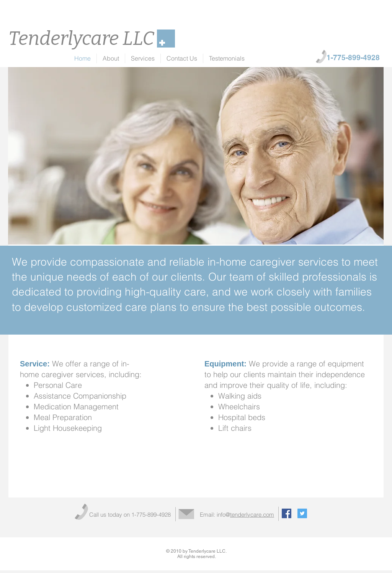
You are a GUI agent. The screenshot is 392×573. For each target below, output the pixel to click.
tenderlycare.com (252, 515)
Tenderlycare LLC (81, 38)
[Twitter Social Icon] (302, 513)
